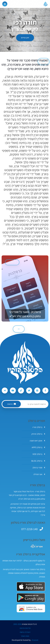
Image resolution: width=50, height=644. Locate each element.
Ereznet (35, 640)
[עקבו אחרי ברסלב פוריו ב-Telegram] (5, 391)
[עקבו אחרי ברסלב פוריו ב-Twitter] (29, 391)
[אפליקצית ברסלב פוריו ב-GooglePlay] (31, 598)
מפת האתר (25, 636)
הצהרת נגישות (25, 632)
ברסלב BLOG (38, 461)
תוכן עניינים (25, 38)
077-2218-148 (29, 529)
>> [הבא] (19, 329)
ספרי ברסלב (39, 468)
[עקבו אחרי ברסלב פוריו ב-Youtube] (13, 391)
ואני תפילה (39, 474)
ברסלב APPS (38, 447)
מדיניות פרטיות (25, 628)
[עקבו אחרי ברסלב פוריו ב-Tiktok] (21, 391)
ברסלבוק (12, 262)
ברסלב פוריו (39, 427)
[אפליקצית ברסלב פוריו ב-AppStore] (31, 587)
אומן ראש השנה (37, 441)
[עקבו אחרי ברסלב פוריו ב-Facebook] (45, 391)
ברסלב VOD (39, 454)
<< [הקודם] (44, 62)
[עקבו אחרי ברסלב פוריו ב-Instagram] (37, 391)
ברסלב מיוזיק (38, 434)
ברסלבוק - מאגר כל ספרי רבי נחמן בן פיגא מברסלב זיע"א (25, 314)
